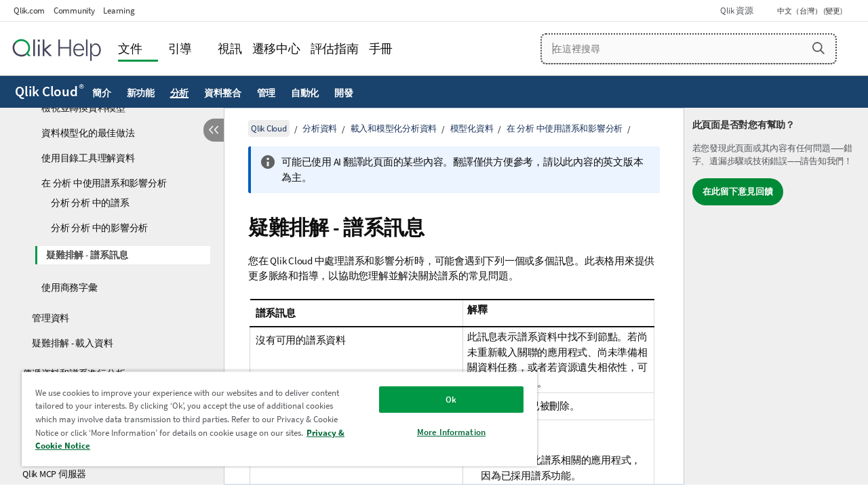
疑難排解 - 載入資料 (72, 343)
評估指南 (335, 48)
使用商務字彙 (70, 287)
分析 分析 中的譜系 (90, 203)
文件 (130, 48)
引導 (180, 48)
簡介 (102, 93)
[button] (818, 48)
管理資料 (51, 318)
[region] (273, 419)
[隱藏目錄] (214, 130)
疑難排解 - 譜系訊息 (87, 255)
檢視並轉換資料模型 (83, 108)
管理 (267, 93)
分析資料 (320, 128)
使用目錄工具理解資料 (88, 158)
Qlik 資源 (736, 11)
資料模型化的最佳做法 (88, 133)
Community (74, 11)
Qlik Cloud (50, 91)
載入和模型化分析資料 (394, 128)
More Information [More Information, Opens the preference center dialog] (441, 432)
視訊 (230, 48)
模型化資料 (472, 128)
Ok (441, 400)
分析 (180, 93)
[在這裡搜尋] (689, 49)
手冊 (381, 48)
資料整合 (223, 93)
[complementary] (776, 296)
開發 (344, 93)
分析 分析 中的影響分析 (99, 228)
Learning (119, 11)
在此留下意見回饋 (738, 191)
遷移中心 (276, 48)
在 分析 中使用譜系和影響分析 (104, 183)
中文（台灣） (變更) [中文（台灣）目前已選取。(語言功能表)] (810, 11)
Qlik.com (29, 11)
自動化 (305, 93)
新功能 (141, 93)
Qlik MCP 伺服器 (54, 474)
